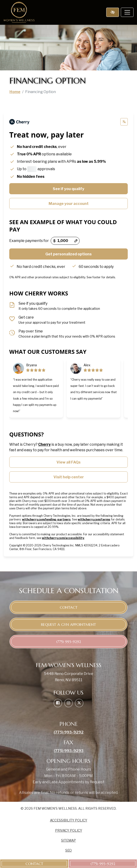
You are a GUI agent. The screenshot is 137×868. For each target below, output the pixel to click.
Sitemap (68, 840)
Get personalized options (68, 254)
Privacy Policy (69, 830)
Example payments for (29, 241)
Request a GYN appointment (68, 624)
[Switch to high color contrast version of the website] (113, 12)
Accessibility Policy (69, 820)
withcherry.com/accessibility (63, 538)
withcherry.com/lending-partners (46, 519)
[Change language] (124, 122)
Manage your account (69, 204)
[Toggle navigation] (127, 12)
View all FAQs (68, 462)
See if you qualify (68, 189)
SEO (68, 850)
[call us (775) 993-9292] (103, 864)
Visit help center (69, 477)
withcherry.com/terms (94, 519)
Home (15, 92)
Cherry (44, 444)
